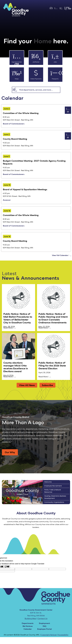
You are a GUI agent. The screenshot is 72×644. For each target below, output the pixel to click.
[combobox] (39, 90)
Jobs (55, 57)
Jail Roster (36, 57)
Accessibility (63, 635)
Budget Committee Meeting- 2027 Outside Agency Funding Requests (34, 162)
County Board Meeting (15, 139)
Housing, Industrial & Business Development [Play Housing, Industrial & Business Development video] (55, 497)
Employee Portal (44, 629)
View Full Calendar (61, 255)
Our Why (10, 452)
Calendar (28, 629)
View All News (27, 385)
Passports (55, 73)
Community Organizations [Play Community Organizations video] (54, 502)
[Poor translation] (7, 567)
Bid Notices (28, 626)
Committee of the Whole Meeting (21, 113)
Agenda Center (17, 57)
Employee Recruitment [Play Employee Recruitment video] (53, 486)
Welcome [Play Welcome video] (48, 482)
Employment (44, 623)
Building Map (30, 618)
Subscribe (47, 385)
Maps (17, 73)
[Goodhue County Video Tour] (22, 492)
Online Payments (36, 73)
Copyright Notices (49, 635)
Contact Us (42, 618)
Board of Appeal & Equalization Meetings (25, 189)
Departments (28, 623)
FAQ (44, 626)
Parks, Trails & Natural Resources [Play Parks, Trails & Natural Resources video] (53, 491)
